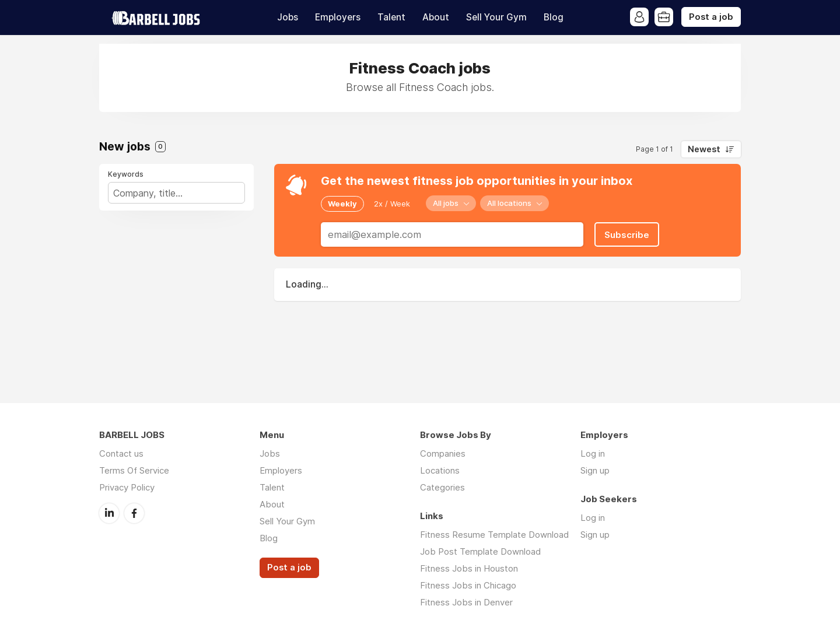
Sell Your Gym (496, 17)
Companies (443, 453)
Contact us (121, 453)
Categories (442, 487)
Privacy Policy (127, 487)
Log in (593, 453)
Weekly (342, 204)
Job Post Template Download (480, 551)
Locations (440, 470)
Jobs (288, 17)
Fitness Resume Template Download (494, 535)
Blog (554, 17)
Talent (391, 17)
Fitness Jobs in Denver (466, 602)
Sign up (595, 470)
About (436, 17)
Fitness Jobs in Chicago (468, 585)
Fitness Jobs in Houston (469, 568)
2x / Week (392, 204)
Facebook (134, 513)
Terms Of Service (134, 470)
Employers (338, 17)
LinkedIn (109, 513)
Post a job (711, 17)
